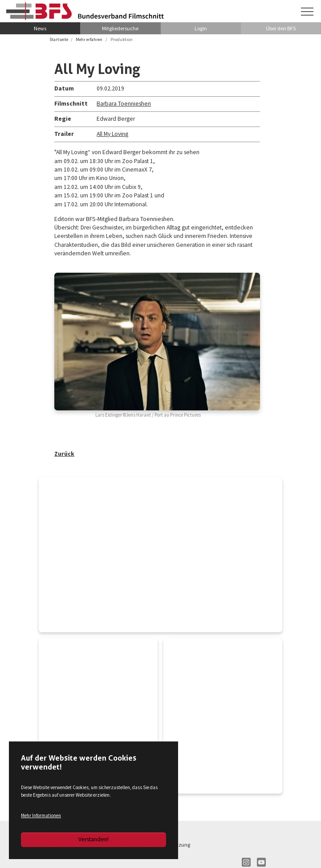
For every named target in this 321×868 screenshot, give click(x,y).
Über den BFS (281, 28)
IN (246, 862)
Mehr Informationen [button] (41, 815)
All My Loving (112, 134)
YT (261, 862)
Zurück (64, 454)
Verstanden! (93, 839)
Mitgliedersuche (120, 28)
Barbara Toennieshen (124, 104)
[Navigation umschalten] (307, 12)
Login (201, 28)
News (40, 28)
